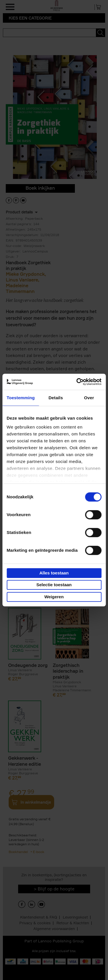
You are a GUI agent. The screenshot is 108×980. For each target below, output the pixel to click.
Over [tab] (89, 398)
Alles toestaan (54, 573)
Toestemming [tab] (21, 398)
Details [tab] (56, 398)
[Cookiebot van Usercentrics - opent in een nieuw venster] (77, 382)
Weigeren (54, 597)
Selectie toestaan (54, 585)
